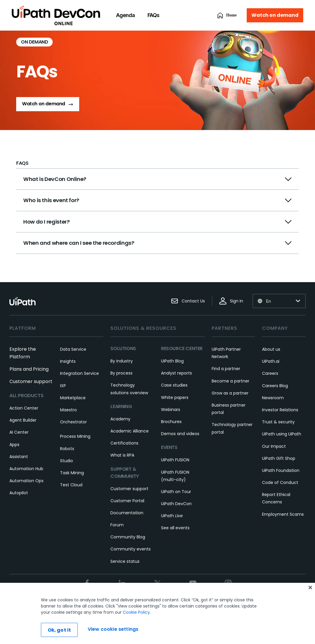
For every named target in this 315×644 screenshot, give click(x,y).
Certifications (124, 443)
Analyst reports (176, 373)
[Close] (310, 588)
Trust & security (278, 422)
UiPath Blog (172, 361)
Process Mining (75, 436)
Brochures (171, 422)
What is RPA (122, 455)
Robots (67, 449)
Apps (14, 445)
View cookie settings (113, 629)
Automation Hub (26, 469)
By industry (122, 361)
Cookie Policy (136, 612)
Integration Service (79, 373)
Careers (270, 373)
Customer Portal (127, 501)
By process (121, 373)
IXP (63, 386)
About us (271, 349)
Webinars (171, 410)
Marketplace (73, 398)
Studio (67, 461)
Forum (117, 525)
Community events (131, 549)
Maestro (68, 410)
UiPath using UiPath (282, 434)
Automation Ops (26, 481)
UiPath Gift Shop (279, 458)
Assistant (19, 457)
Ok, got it (59, 630)
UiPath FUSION (175, 460)
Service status (125, 561)
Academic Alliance (130, 431)
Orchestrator (73, 422)
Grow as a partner (230, 393)
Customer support (31, 381)
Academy (120, 419)
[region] (157, 613)
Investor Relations (280, 410)
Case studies (174, 385)
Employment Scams (283, 514)
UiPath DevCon (176, 504)
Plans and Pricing (29, 369)
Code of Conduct (280, 482)
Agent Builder (23, 420)
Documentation (127, 513)
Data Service (73, 349)
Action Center (24, 408)
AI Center (19, 432)
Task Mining (72, 473)
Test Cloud (71, 485)
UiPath (172, 516)
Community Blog (128, 537)
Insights (68, 361)
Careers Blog (275, 386)
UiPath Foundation (281, 470)
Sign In (231, 301)
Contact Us (188, 301)
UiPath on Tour (176, 492)
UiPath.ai (271, 361)
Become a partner (231, 381)
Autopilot (19, 493)
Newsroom (273, 398)
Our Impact (274, 446)
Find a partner (226, 369)
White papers (175, 397)
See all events (175, 528)
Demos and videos (180, 434)
